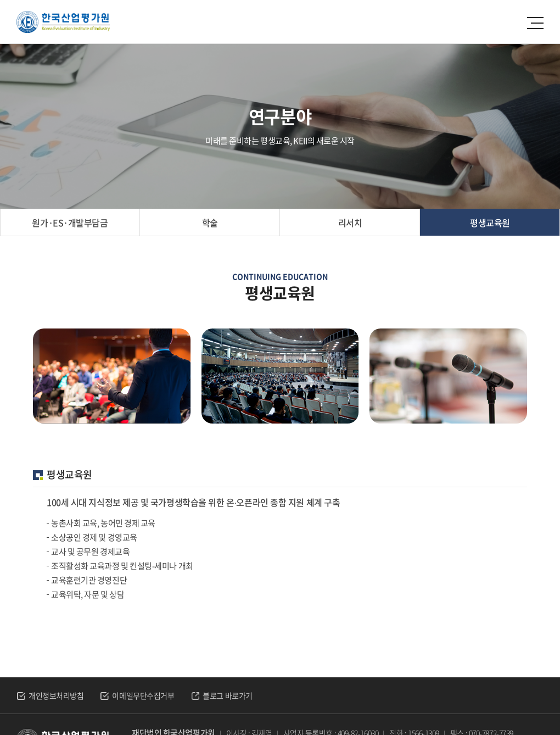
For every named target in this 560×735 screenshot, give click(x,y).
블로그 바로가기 (227, 695)
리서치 (350, 222)
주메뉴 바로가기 (0, 0)
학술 (210, 222)
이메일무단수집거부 (143, 695)
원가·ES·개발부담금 (70, 222)
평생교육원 (490, 222)
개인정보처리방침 (56, 695)
